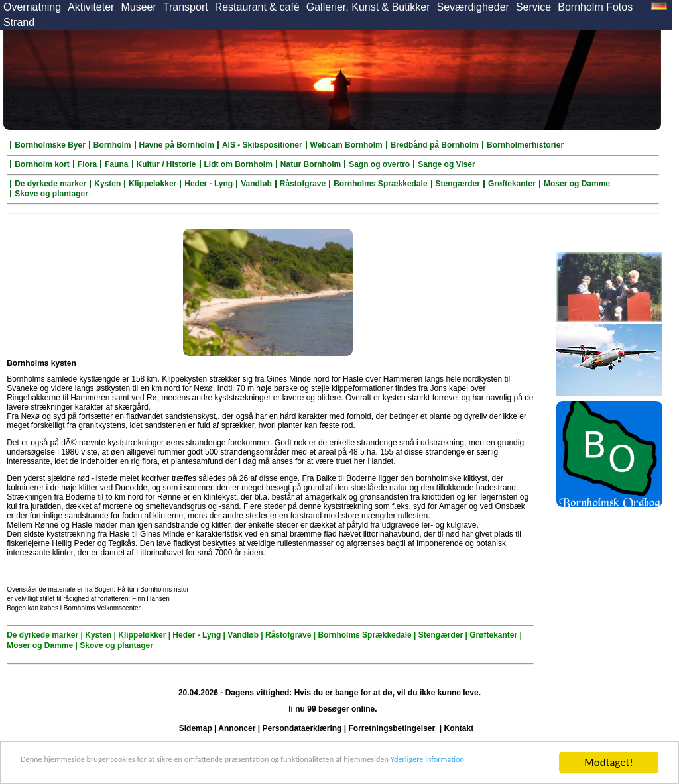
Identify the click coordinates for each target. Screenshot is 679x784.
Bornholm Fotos (595, 7)
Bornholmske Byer (50, 145)
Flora (87, 164)
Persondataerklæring (302, 728)
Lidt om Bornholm (238, 164)
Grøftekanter (512, 184)
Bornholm (112, 145)
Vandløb (256, 184)
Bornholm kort (42, 164)
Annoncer (237, 728)
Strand (19, 22)
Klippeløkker (153, 184)
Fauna (116, 164)
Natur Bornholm (311, 164)
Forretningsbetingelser (392, 728)
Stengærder (458, 184)
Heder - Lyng (209, 184)
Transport (186, 7)
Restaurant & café (257, 7)
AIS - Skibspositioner (262, 145)
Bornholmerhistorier (525, 145)
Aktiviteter (91, 7)
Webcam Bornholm (346, 145)
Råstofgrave (303, 184)
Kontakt (459, 728)
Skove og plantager (51, 194)
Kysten (107, 184)
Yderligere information (72, 769)
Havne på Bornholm (177, 145)
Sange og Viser (446, 164)
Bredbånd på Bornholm (435, 145)
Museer (138, 7)
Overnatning (32, 7)
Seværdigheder (472, 7)
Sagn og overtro (379, 164)
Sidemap (196, 728)
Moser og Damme (577, 184)
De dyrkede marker (50, 184)
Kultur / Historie (166, 164)
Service (533, 7)
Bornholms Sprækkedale (380, 184)
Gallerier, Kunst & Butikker (368, 7)
